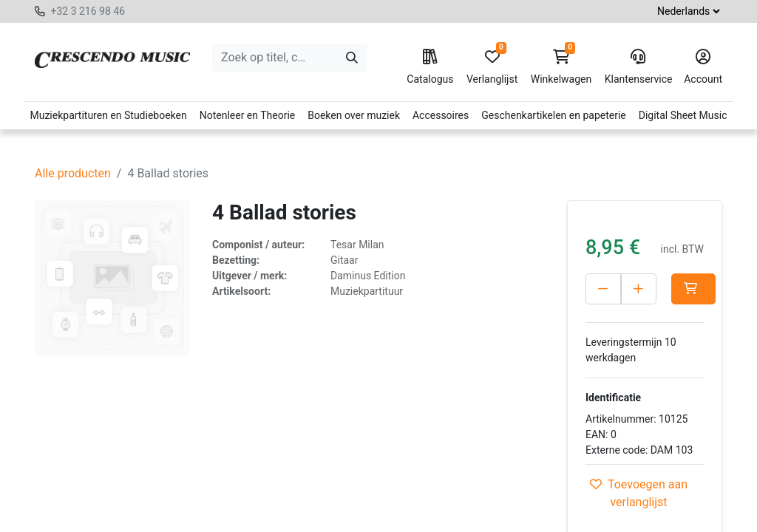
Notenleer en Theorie (248, 115)
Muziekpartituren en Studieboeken (108, 115)
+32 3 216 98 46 (88, 11)
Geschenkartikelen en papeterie (554, 115)
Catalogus (430, 67)
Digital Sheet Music (683, 115)
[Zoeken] (352, 58)
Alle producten (73, 173)
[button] (693, 289)
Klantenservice (638, 67)
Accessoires (441, 115)
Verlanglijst (492, 67)
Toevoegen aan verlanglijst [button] (639, 493)
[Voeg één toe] (639, 289)
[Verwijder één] (603, 289)
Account (703, 67)
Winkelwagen (561, 67)
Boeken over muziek (354, 115)
